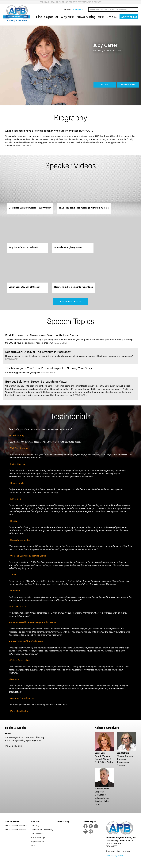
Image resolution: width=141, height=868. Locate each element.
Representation (37, 841)
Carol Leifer (100, 753)
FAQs (33, 845)
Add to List (105, 85)
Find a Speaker (47, 17)
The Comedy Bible (13, 746)
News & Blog (86, 17)
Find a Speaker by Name (16, 825)
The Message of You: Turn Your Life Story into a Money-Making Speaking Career (25, 739)
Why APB (67, 17)
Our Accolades (37, 833)
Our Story (35, 825)
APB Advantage (38, 837)
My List (67, 9)
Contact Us (129, 17)
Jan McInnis (123, 753)
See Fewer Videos (71, 302)
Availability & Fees (128, 85)
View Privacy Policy (114, 856)
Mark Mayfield (102, 789)
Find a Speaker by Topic (15, 829)
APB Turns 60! (108, 17)
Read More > (24, 145)
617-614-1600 (78, 9)
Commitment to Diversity (42, 829)
